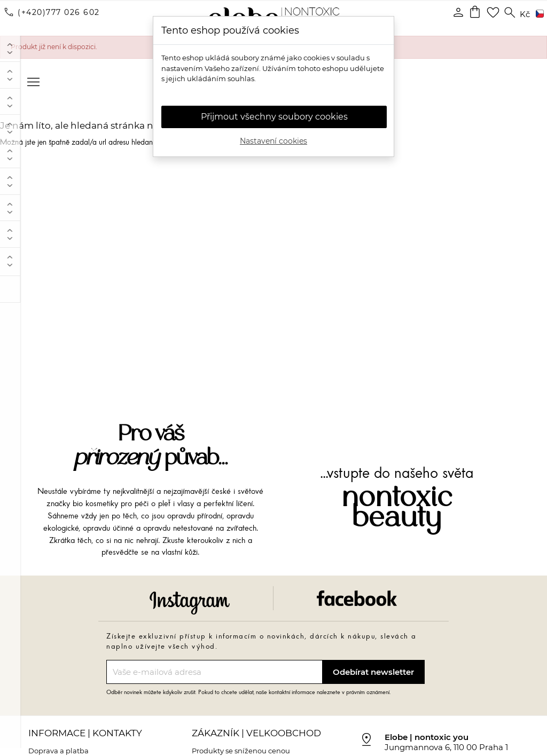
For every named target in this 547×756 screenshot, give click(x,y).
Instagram (190, 598)
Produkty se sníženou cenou (241, 746)
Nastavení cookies (273, 141)
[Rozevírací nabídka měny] (525, 15)
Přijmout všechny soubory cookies (274, 117)
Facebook (357, 593)
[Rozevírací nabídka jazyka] (538, 14)
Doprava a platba (58, 746)
